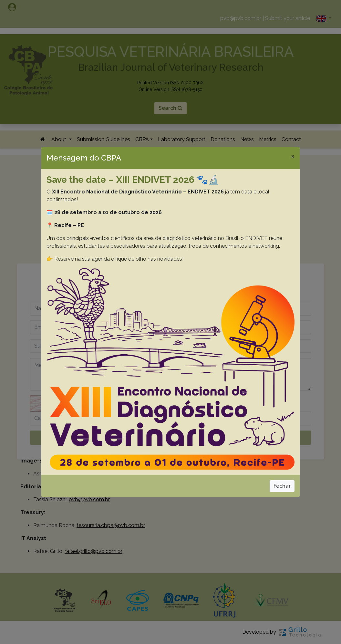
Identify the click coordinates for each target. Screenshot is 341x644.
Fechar (282, 486)
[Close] (293, 156)
